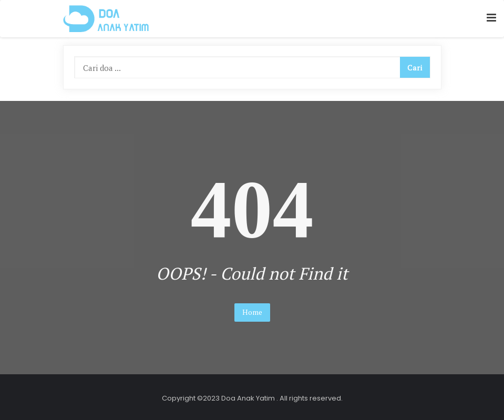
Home (252, 312)
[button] (491, 18)
